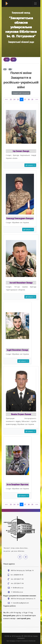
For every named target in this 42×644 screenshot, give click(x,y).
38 (29, 99)
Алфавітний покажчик (21, 93)
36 (22, 99)
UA (7, 59)
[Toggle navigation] (35, 4)
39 (32, 99)
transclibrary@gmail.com (21, 603)
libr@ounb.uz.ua (18, 588)
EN (13, 59)
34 (14, 99)
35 (18, 99)
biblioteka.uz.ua (18, 592)
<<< (6, 99)
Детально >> (30, 165)
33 (11, 99)
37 (25, 99)
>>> (37, 99)
